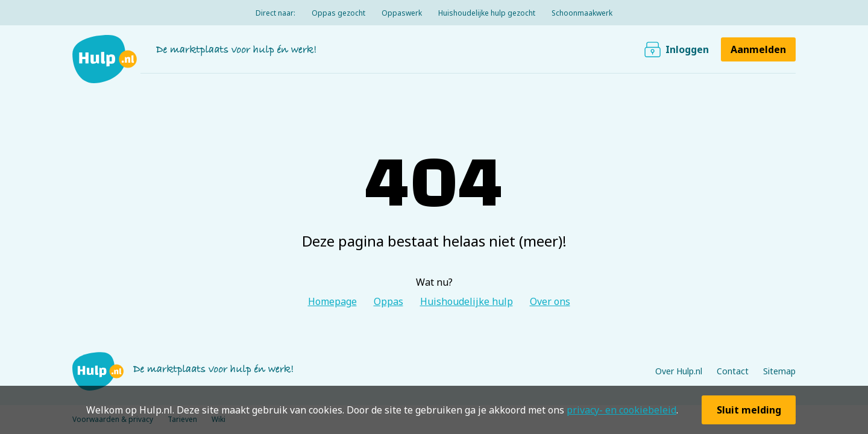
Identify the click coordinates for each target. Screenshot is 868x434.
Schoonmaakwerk (582, 13)
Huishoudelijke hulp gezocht (487, 13)
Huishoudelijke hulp (467, 301)
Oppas (388, 301)
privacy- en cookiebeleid (621, 410)
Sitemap (779, 371)
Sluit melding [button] (749, 410)
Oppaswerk (402, 13)
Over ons (550, 301)
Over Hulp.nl (679, 371)
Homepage (332, 301)
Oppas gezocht (338, 13)
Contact (733, 371)
